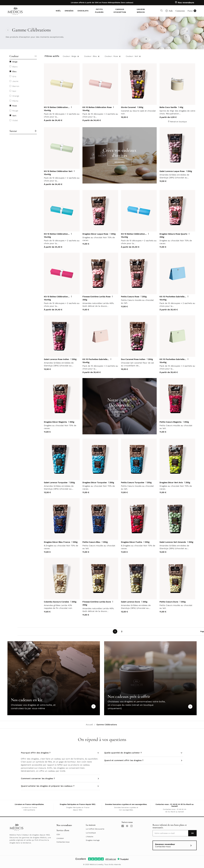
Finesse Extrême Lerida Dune (97, 602)
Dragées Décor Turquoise (95, 482)
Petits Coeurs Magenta (170, 422)
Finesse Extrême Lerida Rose (96, 297)
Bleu (14, 71)
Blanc (15, 67)
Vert (14, 116)
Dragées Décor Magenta (55, 422)
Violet (15, 120)
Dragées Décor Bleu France (57, 542)
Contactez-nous (63, 842)
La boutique (91, 833)
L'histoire (90, 837)
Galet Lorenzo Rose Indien (57, 359)
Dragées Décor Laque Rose (95, 234)
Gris (14, 76)
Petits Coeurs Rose (130, 297)
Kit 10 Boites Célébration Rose (97, 107)
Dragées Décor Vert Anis (171, 482)
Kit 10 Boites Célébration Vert (58, 171)
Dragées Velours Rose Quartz (173, 234)
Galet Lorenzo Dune (130, 602)
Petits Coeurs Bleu (91, 542)
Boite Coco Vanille (168, 107)
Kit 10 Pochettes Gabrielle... (173, 297)
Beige (15, 62)
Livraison (60, 838)
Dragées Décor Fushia (132, 542)
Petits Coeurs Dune (169, 602)
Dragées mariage (93, 840)
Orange (16, 96)
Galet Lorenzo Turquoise (56, 482)
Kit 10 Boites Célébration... (57, 107)
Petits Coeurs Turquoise (133, 482)
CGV (58, 834)
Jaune (15, 81)
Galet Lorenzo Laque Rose (172, 171)
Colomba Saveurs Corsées (56, 602)
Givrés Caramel (128, 107)
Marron (16, 86)
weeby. (101, 864)
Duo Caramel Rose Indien (133, 359)
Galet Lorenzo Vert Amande (173, 542)
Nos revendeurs (64, 825)
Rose (15, 106)
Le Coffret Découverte (95, 829)
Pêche (15, 101)
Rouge (15, 111)
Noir (14, 91)
